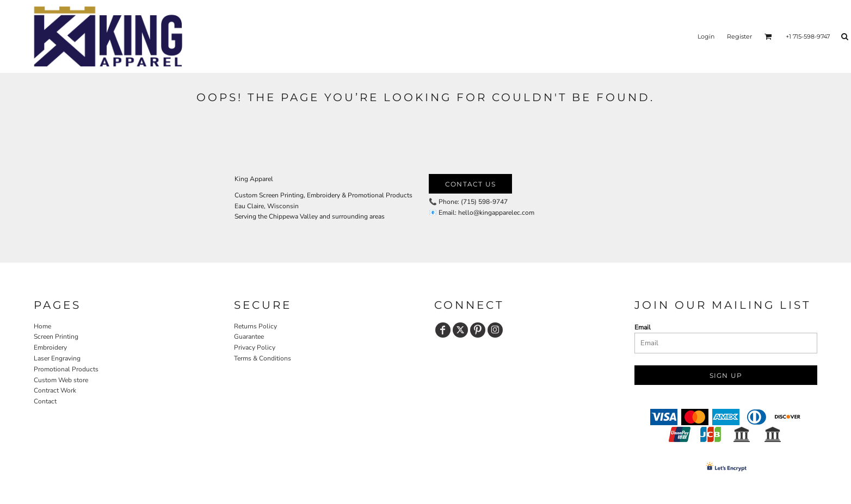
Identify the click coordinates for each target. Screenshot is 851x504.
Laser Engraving (57, 358)
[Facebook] (443, 330)
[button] (768, 36)
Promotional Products (66, 369)
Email (643, 327)
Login (706, 36)
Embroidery (50, 347)
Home (42, 326)
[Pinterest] (478, 330)
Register (739, 36)
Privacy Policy (255, 347)
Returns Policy (255, 326)
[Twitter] (460, 330)
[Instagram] (495, 330)
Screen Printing (56, 337)
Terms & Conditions (263, 358)
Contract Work (55, 390)
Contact (45, 401)
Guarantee (249, 337)
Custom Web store (61, 380)
